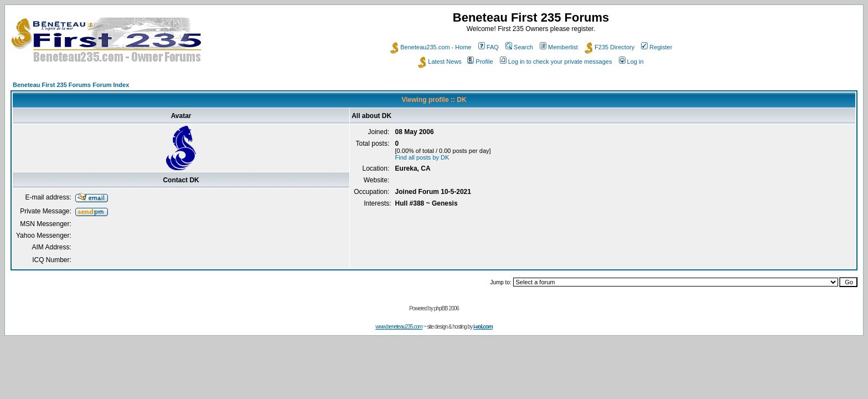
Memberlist (559, 47)
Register (657, 47)
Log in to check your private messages (556, 62)
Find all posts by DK (422, 157)
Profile (480, 62)
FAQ (489, 47)
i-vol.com (483, 327)
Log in (631, 62)
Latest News (440, 62)
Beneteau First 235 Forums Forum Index (71, 85)
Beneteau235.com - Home (431, 47)
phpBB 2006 (446, 308)
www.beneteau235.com (399, 327)
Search (519, 47)
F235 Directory (609, 47)
